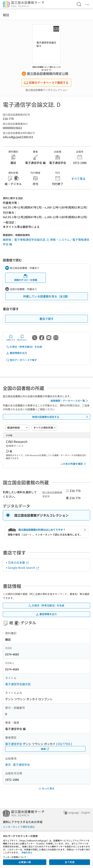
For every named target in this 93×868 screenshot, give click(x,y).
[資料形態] (45, 428)
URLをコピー (22, 338)
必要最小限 (25, 862)
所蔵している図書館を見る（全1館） (47, 296)
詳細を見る (27, 852)
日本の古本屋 (19, 562)
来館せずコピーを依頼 (25, 278)
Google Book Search (24, 568)
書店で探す (46, 319)
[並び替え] (18, 428)
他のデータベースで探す (21, 360)
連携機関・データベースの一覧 (70, 401)
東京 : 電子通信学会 (18, 765)
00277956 (64, 744)
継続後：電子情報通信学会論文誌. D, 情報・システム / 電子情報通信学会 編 (46, 242)
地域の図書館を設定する (61, 417)
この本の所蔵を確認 (74, 464)
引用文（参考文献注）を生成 (24, 347)
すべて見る (78, 179)
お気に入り (11, 338)
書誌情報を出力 (16, 353)
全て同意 (70, 862)
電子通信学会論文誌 (18, 684)
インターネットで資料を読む (19, 827)
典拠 (45, 749)
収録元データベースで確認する (46, 82)
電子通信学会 (14, 744)
